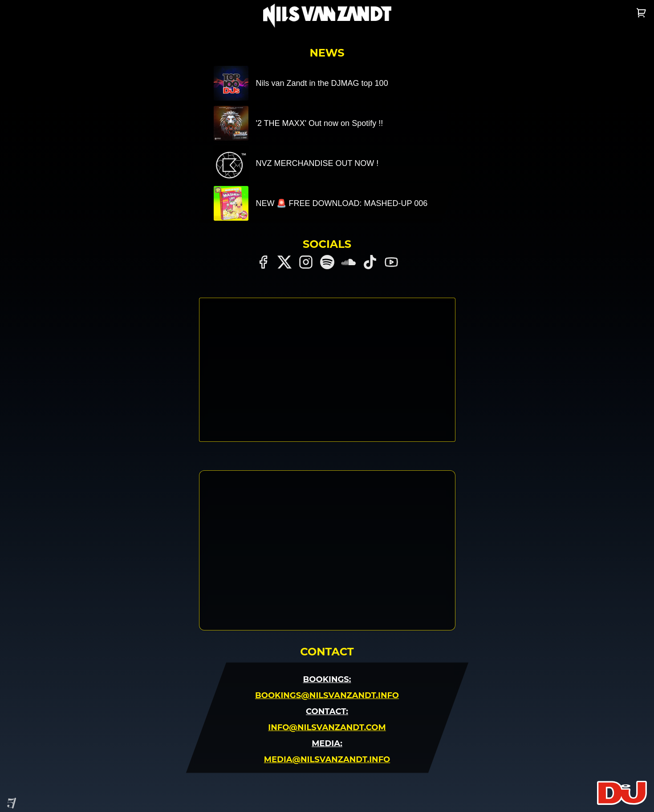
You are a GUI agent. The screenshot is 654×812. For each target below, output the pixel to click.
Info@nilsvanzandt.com (327, 727)
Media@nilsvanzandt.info (327, 759)
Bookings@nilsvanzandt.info (327, 695)
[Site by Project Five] (12, 803)
